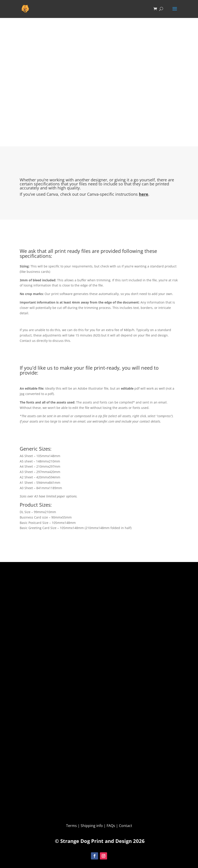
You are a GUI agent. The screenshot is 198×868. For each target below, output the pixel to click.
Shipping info (92, 826)
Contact (126, 826)
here (144, 194)
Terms (72, 826)
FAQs (111, 826)
